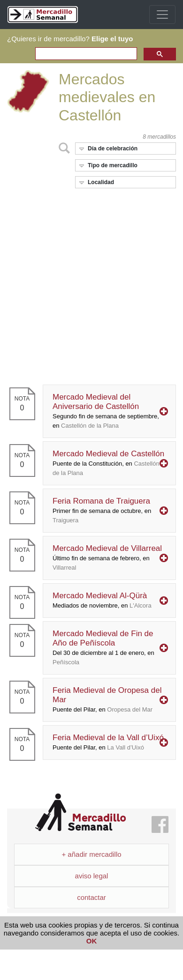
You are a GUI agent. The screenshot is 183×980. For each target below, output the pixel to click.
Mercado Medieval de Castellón (108, 463)
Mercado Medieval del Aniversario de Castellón (106, 411)
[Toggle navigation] (162, 15)
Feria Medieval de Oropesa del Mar (107, 699)
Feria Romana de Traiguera (102, 510)
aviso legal (92, 876)
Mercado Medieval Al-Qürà (102, 600)
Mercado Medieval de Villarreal (107, 557)
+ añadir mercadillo (91, 854)
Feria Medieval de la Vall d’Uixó (108, 742)
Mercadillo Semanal (80, 813)
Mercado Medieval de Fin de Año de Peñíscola (103, 647)
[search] (85, 54)
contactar (91, 897)
